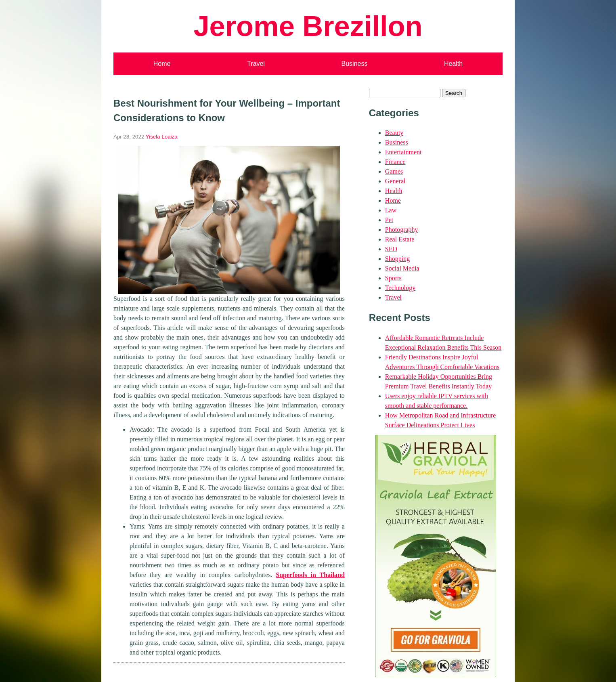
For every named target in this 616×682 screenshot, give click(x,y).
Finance (395, 162)
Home (162, 64)
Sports (393, 278)
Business (354, 64)
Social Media (402, 268)
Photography (402, 230)
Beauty (394, 133)
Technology (400, 288)
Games (394, 171)
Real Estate (400, 239)
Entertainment (403, 152)
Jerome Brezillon (308, 26)
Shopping (397, 259)
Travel (256, 64)
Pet (389, 220)
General (395, 181)
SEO (391, 249)
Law (391, 210)
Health (453, 64)
